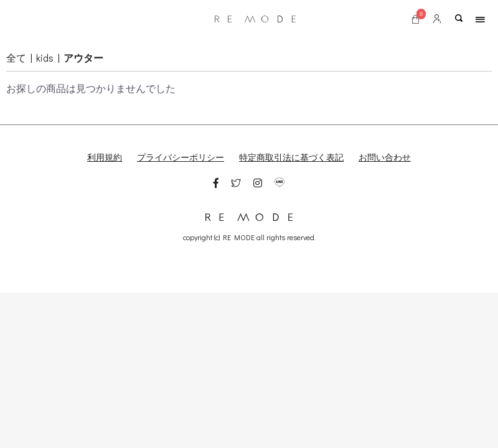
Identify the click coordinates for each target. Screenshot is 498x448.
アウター (83, 58)
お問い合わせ (385, 157)
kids (45, 58)
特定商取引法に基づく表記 (291, 157)
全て (16, 58)
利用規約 (105, 157)
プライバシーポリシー (181, 157)
